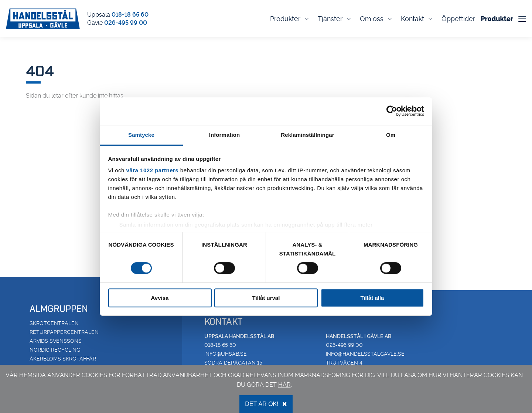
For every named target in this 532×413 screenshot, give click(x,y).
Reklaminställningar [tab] (307, 135)
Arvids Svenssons (56, 341)
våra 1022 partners (153, 170)
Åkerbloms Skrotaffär (63, 359)
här (284, 385)
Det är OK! (266, 404)
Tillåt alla (372, 298)
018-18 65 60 (130, 15)
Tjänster (335, 19)
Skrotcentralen (54, 323)
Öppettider (458, 19)
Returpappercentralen (64, 332)
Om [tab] (391, 135)
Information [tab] (225, 135)
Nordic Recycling (55, 350)
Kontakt (417, 19)
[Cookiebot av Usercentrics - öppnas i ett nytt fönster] (392, 111)
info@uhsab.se (226, 354)
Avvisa (160, 298)
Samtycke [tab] (141, 135)
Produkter (290, 19)
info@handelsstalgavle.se (365, 354)
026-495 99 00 (126, 23)
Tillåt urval (266, 298)
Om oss (377, 19)
